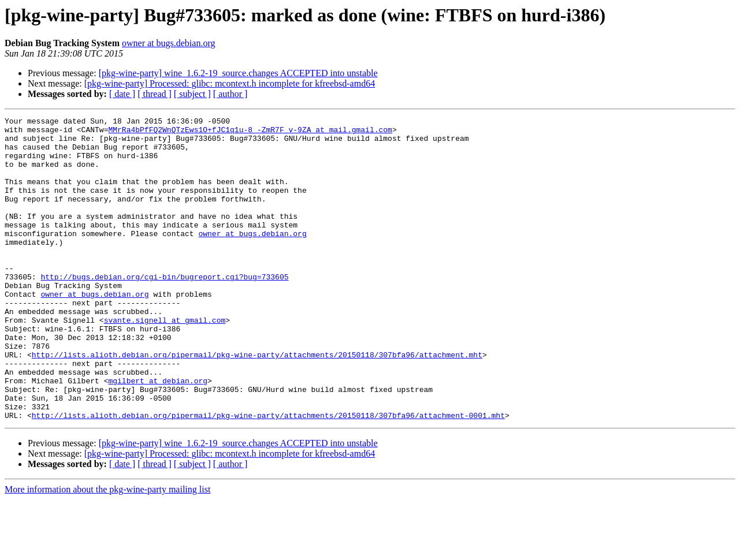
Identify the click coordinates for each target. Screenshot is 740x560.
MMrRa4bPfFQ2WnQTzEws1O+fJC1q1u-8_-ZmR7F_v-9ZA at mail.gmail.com (250, 133)
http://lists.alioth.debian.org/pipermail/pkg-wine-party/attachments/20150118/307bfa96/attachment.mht (257, 403)
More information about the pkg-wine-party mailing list (107, 550)
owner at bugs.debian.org (168, 43)
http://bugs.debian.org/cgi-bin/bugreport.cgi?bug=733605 (164, 309)
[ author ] (230, 94)
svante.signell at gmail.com (165, 361)
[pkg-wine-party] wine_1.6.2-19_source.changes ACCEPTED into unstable (238, 73)
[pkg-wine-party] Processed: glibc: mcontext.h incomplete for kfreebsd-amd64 (230, 83)
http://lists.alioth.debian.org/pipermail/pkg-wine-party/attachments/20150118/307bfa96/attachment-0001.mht (268, 476)
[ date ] (122, 94)
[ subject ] (192, 94)
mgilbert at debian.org (158, 434)
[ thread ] (155, 94)
